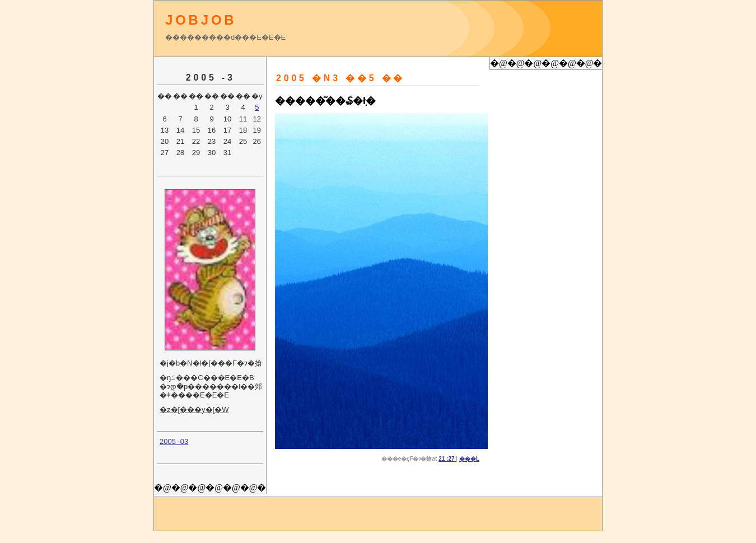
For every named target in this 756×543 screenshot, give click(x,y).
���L (469, 459)
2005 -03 (174, 441)
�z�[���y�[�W (194, 409)
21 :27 (447, 459)
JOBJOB (201, 20)
